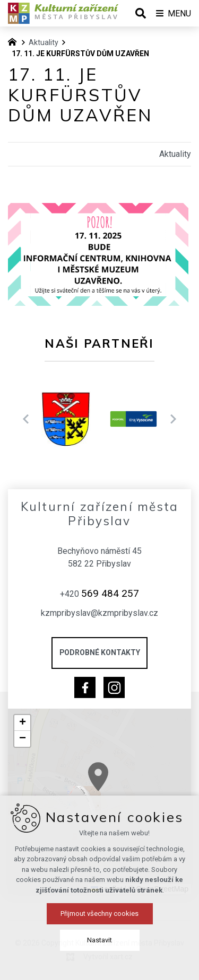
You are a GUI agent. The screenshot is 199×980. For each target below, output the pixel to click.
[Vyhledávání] (141, 13)
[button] (148, 804)
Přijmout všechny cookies (99, 953)
